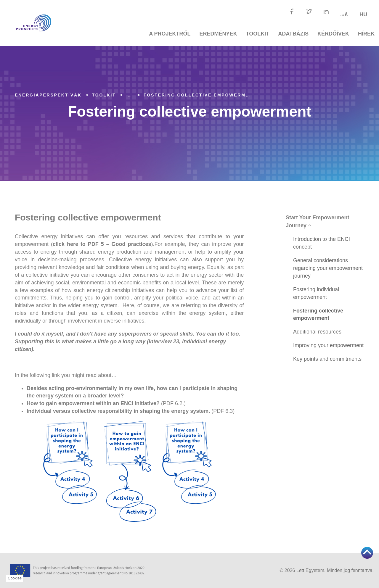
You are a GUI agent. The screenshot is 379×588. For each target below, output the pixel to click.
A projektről (170, 34)
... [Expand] (130, 95)
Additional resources (317, 332)
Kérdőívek (333, 34)
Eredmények (218, 34)
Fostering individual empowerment (316, 293)
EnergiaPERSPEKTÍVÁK (48, 95)
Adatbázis (293, 34)
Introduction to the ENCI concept (322, 243)
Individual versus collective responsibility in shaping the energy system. (119, 411)
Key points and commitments (327, 359)
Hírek (366, 34)
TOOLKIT (258, 34)
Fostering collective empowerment (200, 95)
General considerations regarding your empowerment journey (328, 268)
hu (363, 15)
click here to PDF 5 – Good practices (102, 244)
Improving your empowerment (328, 345)
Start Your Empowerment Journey (317, 221)
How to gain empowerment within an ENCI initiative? (93, 403)
